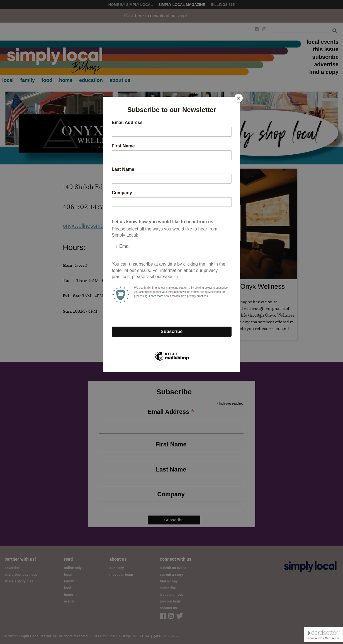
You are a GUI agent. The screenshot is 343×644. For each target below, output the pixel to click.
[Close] (239, 98)
